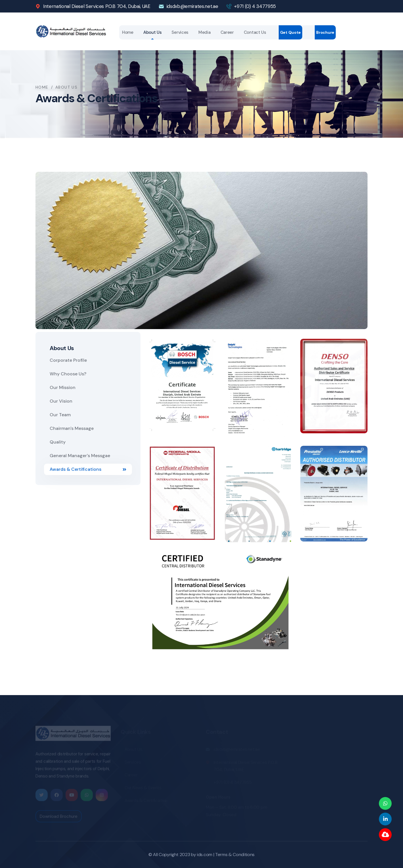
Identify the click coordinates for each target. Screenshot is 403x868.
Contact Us (255, 32)
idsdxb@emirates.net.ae (192, 6)
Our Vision (61, 401)
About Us (153, 32)
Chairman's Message (72, 428)
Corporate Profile (68, 360)
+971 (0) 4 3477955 (255, 6)
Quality (58, 442)
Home (128, 32)
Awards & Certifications (88, 469)
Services (180, 32)
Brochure (325, 32)
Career (227, 32)
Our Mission (63, 387)
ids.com (205, 855)
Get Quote (290, 32)
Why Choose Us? (68, 374)
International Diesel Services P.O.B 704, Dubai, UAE (97, 6)
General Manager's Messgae (80, 456)
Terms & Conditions (235, 855)
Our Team (60, 415)
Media (204, 32)
